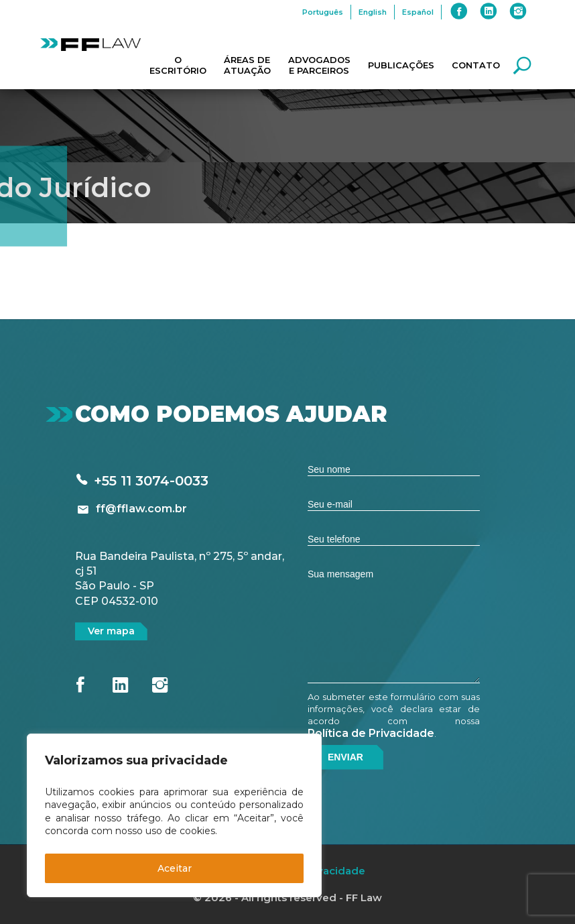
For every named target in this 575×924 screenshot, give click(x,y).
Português (323, 12)
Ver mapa (111, 631)
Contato (476, 65)
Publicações (401, 65)
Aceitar (175, 868)
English (373, 12)
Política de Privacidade (371, 733)
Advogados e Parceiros (319, 65)
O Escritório (178, 65)
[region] (174, 815)
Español (418, 12)
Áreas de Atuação (247, 65)
